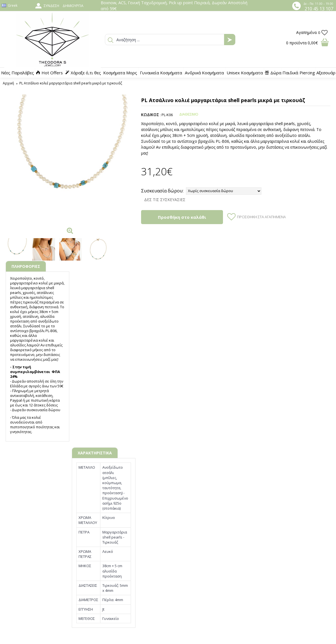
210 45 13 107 (319, 9)
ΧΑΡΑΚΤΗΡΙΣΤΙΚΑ (95, 453)
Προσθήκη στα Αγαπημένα (261, 217)
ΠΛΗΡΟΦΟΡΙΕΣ (26, 266)
